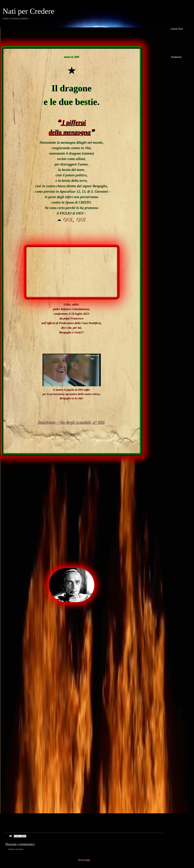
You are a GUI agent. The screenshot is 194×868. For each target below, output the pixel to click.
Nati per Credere (28, 11)
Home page (84, 860)
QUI (68, 220)
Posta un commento (16, 849)
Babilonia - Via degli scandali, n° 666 (72, 423)
